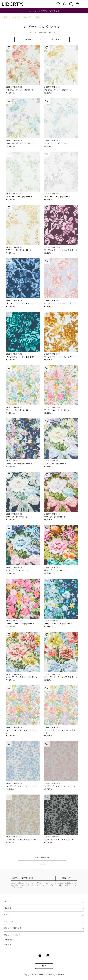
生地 (6, 17)
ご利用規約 (9, 940)
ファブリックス (32, 32)
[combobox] (28, 40)
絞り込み (56, 40)
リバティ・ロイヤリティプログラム (44, 11)
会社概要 (8, 945)
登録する (66, 878)
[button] (78, 4)
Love (9, 48)
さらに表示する (42, 858)
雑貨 (38, 17)
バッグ (15, 17)
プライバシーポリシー (58, 885)
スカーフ (27, 17)
